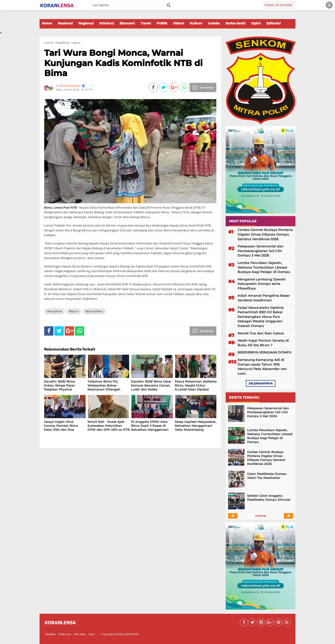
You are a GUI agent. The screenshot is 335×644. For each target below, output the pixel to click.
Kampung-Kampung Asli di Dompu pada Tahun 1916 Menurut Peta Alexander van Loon (262, 367)
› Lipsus (75, 43)
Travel (146, 23)
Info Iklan (80, 634)
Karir (92, 634)
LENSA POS (131, 634)
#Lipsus (74, 311)
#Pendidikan (94, 311)
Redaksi (50, 634)
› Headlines (61, 43)
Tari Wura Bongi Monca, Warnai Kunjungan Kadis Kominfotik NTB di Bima (123, 63)
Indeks (214, 23)
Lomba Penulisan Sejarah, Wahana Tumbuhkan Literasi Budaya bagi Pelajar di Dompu (264, 267)
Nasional (65, 23)
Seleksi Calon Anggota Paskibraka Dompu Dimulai (269, 498)
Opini (256, 23)
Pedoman (65, 634)
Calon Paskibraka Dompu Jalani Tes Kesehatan (267, 476)
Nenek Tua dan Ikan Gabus (261, 333)
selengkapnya (261, 383)
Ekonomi (127, 23)
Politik (162, 23)
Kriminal (107, 23)
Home (47, 23)
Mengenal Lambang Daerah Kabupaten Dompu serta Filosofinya (262, 284)
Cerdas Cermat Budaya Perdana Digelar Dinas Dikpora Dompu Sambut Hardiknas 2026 (265, 234)
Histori (179, 23)
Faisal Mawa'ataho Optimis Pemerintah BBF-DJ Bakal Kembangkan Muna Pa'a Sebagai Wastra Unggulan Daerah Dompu (261, 317)
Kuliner (196, 23)
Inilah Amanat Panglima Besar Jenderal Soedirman (264, 298)
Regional (86, 23)
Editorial (273, 23)
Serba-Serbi (235, 23)
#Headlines (55, 311)
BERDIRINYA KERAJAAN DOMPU (265, 352)
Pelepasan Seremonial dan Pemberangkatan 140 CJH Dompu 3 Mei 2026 (261, 251)
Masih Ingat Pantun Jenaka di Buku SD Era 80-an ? (263, 343)
